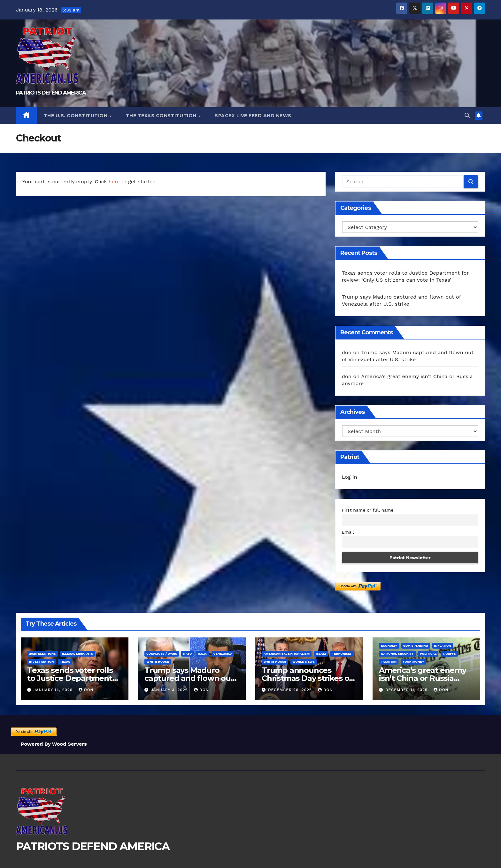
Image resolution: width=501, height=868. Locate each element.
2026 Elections (42, 654)
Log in (350, 477)
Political (428, 654)
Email (348, 532)
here (114, 182)
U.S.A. (202, 654)
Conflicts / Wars (162, 654)
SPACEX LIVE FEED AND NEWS (253, 116)
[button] (467, 115)
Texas (65, 662)
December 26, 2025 (291, 690)
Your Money (413, 662)
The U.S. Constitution (76, 116)
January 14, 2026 (54, 690)
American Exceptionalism (287, 654)
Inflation (443, 646)
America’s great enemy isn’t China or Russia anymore (423, 678)
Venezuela (223, 654)
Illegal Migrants (78, 654)
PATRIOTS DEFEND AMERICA (51, 93)
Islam (321, 654)
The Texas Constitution (162, 116)
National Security (397, 654)
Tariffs (449, 654)
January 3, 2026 (170, 690)
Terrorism (342, 654)
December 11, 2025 (407, 690)
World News (304, 662)
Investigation (41, 662)
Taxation (389, 662)
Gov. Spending (416, 646)
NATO (187, 654)
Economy (389, 646)
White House (158, 662)
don (347, 352)
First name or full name (368, 510)
